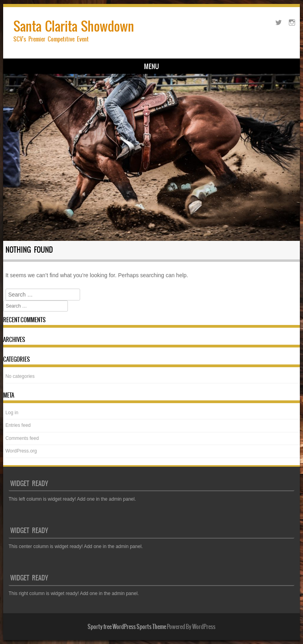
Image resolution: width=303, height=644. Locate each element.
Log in (12, 413)
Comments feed (22, 438)
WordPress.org (21, 451)
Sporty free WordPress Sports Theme (127, 627)
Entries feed (18, 425)
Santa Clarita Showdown (74, 26)
